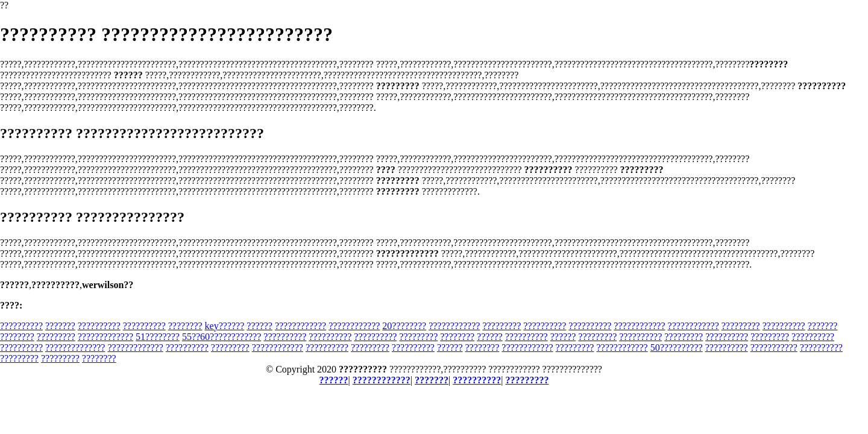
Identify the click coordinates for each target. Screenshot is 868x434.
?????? (259, 326)
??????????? (774, 348)
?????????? (21, 326)
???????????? (300, 326)
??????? (60, 326)
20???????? (404, 326)
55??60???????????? (222, 337)
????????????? (105, 337)
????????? (502, 326)
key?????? (225, 326)
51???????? (158, 337)
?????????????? (75, 348)
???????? (185, 326)
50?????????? (677, 348)
